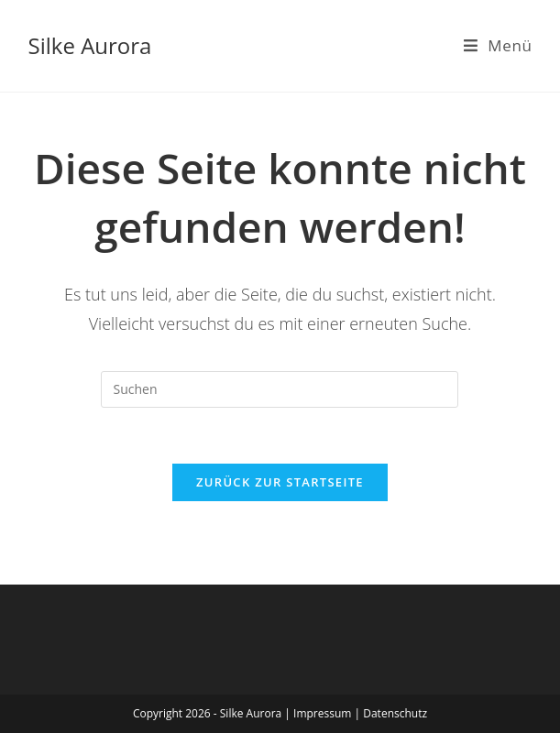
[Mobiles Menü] (498, 45)
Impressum (324, 713)
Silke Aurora (90, 45)
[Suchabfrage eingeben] (280, 389)
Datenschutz (395, 713)
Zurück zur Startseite (280, 482)
